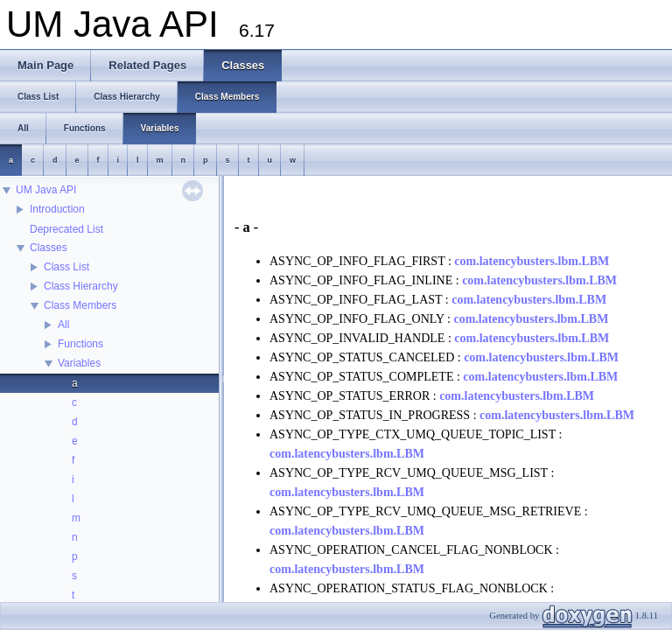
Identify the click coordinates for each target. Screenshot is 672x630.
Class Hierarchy (81, 286)
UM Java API (46, 190)
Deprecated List (66, 229)
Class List (66, 267)
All (63, 325)
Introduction (57, 209)
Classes (49, 248)
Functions (80, 344)
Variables (79, 363)
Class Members (80, 305)
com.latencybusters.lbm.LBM (532, 261)
